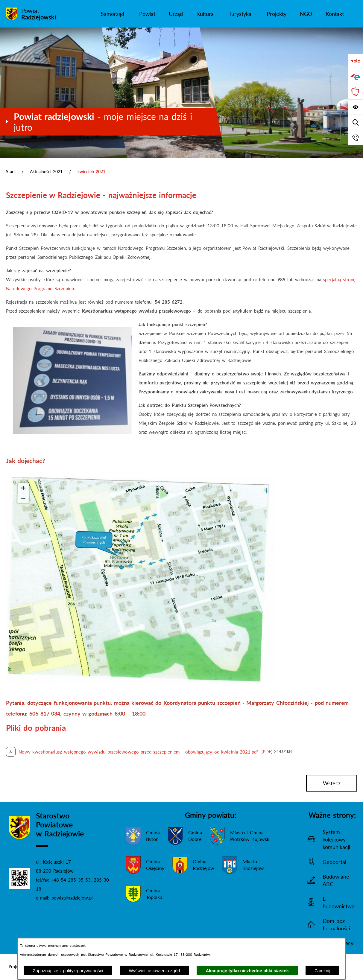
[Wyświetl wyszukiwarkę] (356, 122)
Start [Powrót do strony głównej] (10, 172)
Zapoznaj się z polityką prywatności (68, 971)
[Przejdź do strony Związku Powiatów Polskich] (356, 92)
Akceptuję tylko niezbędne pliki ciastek (247, 971)
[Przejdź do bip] (356, 61)
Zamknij (322, 971)
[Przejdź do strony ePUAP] (356, 77)
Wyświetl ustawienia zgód (155, 971)
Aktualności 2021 (46, 172)
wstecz (332, 783)
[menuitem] (113, 14)
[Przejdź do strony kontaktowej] (356, 138)
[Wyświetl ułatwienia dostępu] (356, 107)
